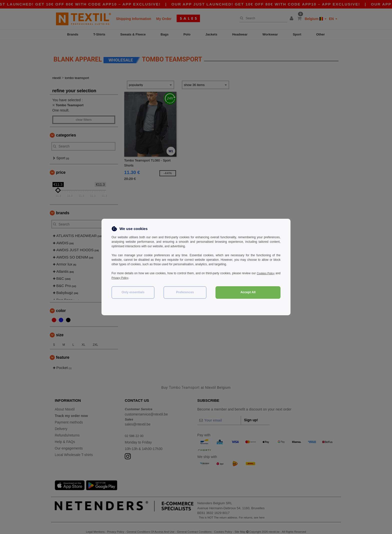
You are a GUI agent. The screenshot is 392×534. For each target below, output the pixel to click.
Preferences (185, 292)
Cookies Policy (270, 273)
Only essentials (133, 292)
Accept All (248, 292)
